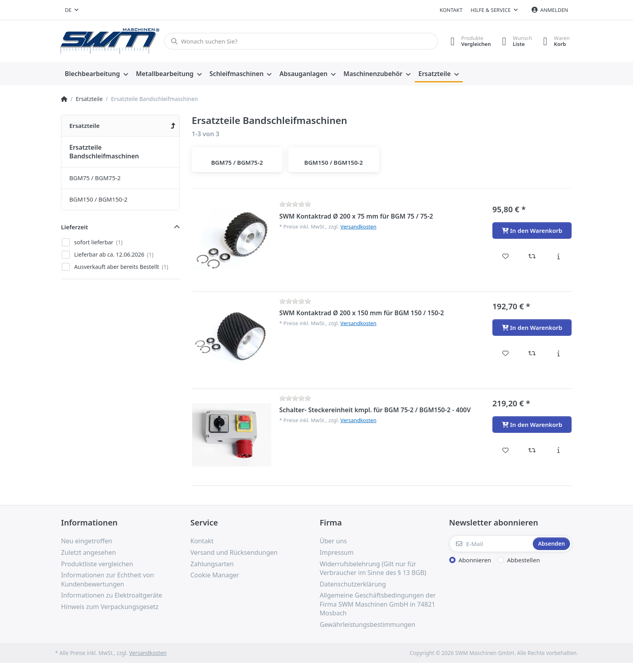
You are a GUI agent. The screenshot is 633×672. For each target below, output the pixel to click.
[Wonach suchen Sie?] (300, 41)
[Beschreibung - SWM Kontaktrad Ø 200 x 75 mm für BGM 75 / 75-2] (558, 256)
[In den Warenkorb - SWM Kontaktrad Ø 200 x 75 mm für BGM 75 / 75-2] (532, 230)
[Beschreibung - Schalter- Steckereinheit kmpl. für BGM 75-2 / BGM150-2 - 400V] (558, 450)
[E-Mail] (490, 544)
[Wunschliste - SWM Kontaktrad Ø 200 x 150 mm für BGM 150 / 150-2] (506, 353)
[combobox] (72, 10)
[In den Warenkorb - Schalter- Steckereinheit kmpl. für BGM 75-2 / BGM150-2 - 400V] (532, 425)
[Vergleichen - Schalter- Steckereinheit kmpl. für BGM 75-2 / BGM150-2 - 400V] (532, 450)
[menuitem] (96, 74)
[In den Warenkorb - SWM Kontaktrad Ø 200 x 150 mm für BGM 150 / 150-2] (532, 327)
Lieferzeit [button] (74, 227)
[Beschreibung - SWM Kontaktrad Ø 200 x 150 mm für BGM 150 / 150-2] (558, 353)
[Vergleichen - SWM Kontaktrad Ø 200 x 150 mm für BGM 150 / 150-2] (532, 353)
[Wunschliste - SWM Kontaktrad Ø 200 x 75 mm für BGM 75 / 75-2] (506, 256)
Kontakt (451, 10)
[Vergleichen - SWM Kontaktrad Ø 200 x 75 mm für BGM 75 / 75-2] (532, 256)
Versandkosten (358, 227)
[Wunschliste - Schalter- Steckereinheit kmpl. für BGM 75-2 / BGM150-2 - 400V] (506, 450)
